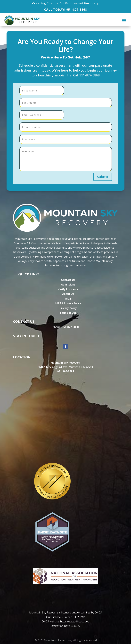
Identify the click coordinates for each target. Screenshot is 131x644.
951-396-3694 (65, 371)
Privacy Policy (68, 308)
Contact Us (68, 280)
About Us (68, 294)
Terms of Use (68, 313)
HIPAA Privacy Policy (68, 303)
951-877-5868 (77, 9)
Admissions (68, 285)
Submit (103, 177)
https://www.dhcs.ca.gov (75, 621)
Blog (68, 299)
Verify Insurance (68, 289)
